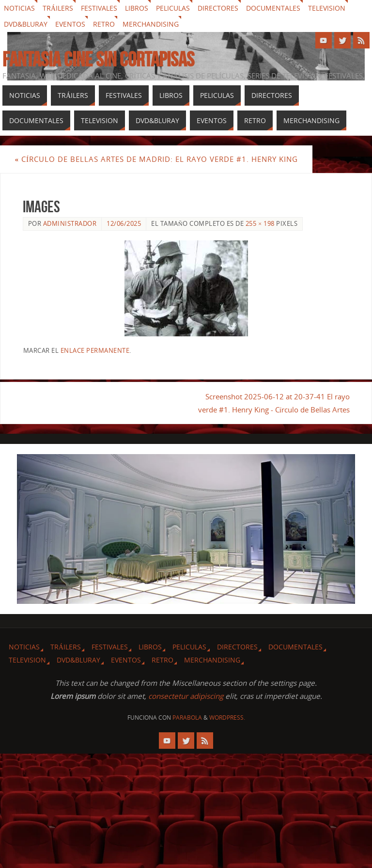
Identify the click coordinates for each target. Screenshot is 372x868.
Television (327, 8)
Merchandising (151, 24)
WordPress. (227, 718)
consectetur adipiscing (186, 696)
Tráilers (58, 8)
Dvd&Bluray (26, 24)
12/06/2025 (124, 223)
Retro (104, 24)
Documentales (273, 8)
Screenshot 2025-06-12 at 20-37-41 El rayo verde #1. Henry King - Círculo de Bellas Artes (273, 403)
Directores (218, 8)
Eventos (70, 24)
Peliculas (173, 8)
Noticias (19, 8)
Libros (137, 8)
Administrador (70, 223)
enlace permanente (95, 350)
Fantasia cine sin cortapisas (98, 59)
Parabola (187, 718)
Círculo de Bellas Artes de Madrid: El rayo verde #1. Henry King (156, 159)
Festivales (99, 8)
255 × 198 (260, 223)
